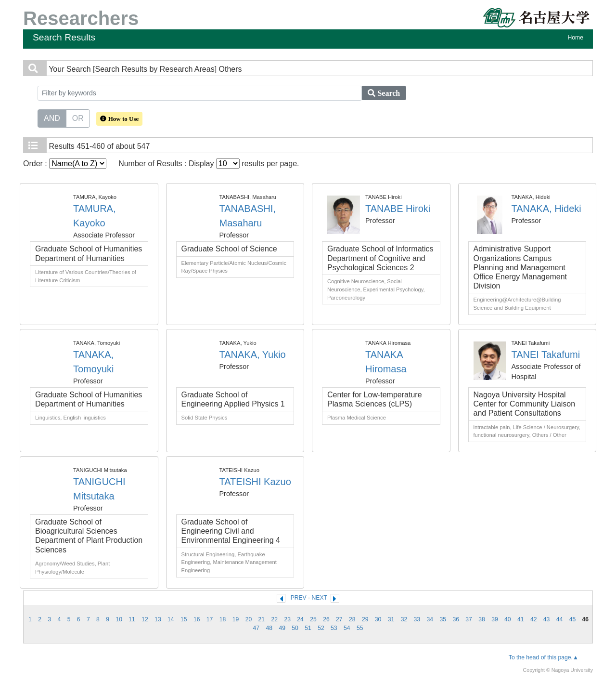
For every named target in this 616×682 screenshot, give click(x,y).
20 (249, 619)
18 (223, 619)
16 (197, 619)
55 (360, 628)
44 (560, 619)
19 (236, 619)
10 (119, 619)
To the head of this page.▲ (544, 657)
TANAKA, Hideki (546, 209)
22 (274, 619)
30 (378, 619)
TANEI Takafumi (546, 354)
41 (521, 619)
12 (145, 619)
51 (308, 628)
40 (508, 619)
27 (339, 619)
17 (210, 619)
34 (430, 619)
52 (321, 628)
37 (469, 619)
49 (282, 628)
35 (443, 619)
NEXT (320, 598)
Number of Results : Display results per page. (209, 164)
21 (262, 619)
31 (391, 619)
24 (300, 619)
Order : (65, 164)
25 (313, 619)
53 (334, 628)
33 (417, 619)
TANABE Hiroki (398, 209)
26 (326, 619)
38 (482, 619)
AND (52, 118)
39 (495, 619)
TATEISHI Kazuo (255, 482)
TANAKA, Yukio (253, 354)
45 (573, 619)
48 (269, 628)
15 (184, 619)
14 (171, 619)
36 (456, 619)
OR (78, 118)
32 (404, 619)
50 (295, 628)
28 (352, 619)
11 (132, 619)
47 (257, 628)
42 (534, 619)
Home (576, 38)
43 (547, 619)
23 (287, 619)
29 (365, 619)
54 (347, 628)
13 (158, 619)
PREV (299, 598)
